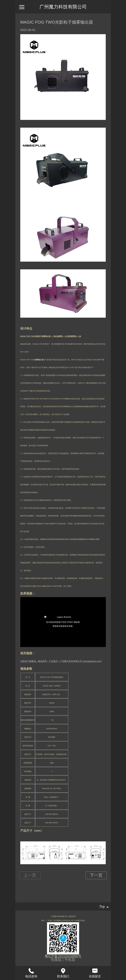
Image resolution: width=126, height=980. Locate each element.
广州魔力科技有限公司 (63, 7)
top (104, 906)
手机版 (70, 960)
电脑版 (56, 960)
